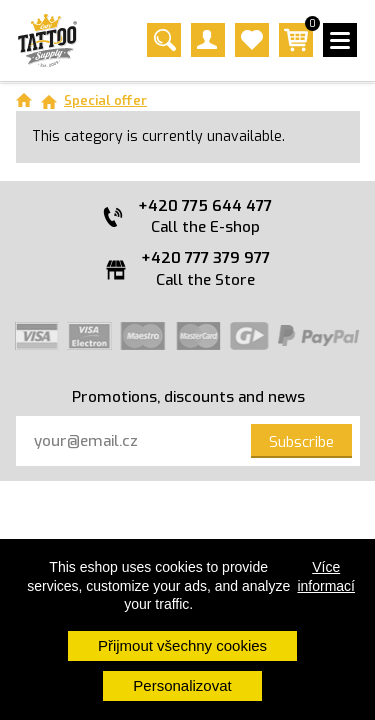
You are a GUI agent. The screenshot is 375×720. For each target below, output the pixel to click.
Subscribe (301, 442)
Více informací (326, 576)
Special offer (105, 100)
